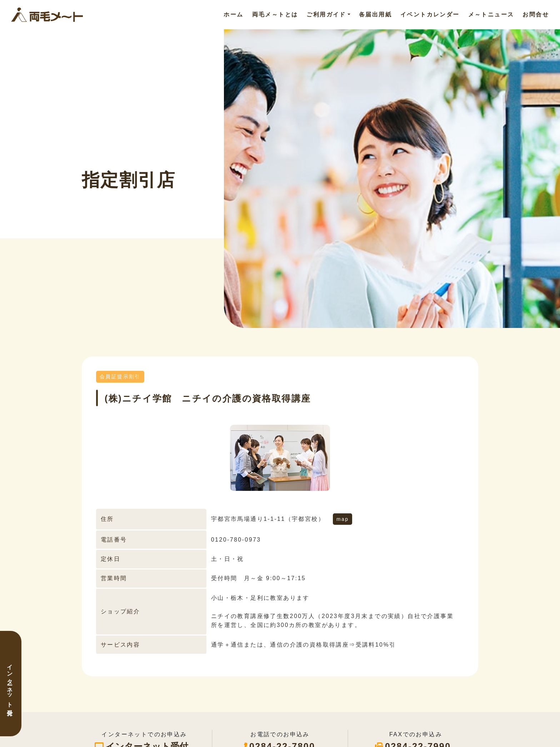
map (342, 519)
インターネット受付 (10, 684)
